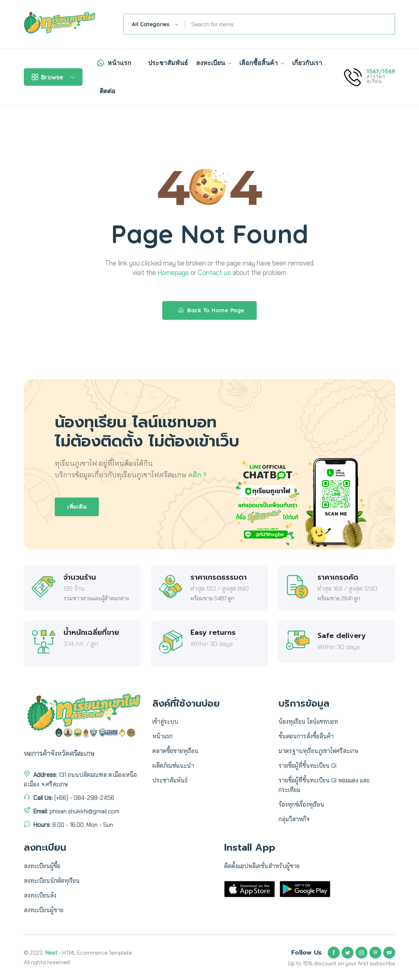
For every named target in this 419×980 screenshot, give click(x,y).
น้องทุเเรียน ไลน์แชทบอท (308, 722)
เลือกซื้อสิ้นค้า (262, 63)
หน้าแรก (119, 63)
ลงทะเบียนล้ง (40, 895)
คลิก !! (197, 475)
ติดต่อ (108, 91)
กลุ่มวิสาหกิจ (294, 819)
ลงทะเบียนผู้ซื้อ (42, 866)
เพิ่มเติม (77, 507)
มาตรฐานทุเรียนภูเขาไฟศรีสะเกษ (318, 751)
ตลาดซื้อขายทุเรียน (175, 751)
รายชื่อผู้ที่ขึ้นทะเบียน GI (308, 766)
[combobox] (155, 24)
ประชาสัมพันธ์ (168, 63)
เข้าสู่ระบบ (165, 722)
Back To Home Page (211, 310)
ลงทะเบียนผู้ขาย (44, 910)
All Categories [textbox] (151, 24)
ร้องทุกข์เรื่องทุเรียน (301, 805)
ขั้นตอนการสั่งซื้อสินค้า (306, 736)
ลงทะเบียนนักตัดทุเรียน (52, 881)
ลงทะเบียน (214, 63)
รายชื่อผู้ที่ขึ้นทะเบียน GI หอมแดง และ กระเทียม (324, 785)
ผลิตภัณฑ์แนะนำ (173, 766)
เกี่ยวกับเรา (307, 63)
